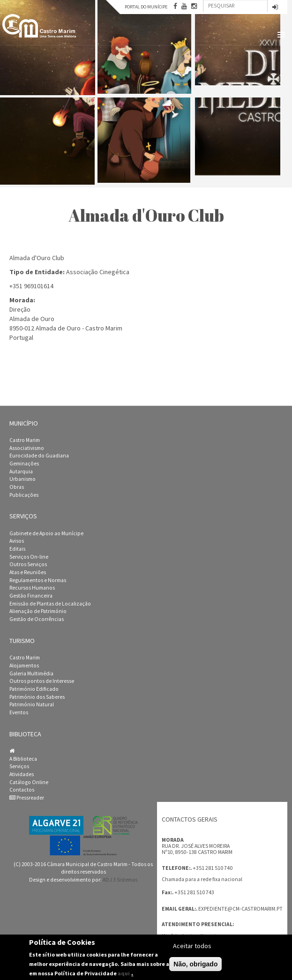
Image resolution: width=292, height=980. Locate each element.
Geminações (24, 464)
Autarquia (21, 471)
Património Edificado (34, 689)
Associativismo (27, 448)
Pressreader (27, 798)
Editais (17, 549)
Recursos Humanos (32, 588)
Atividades (22, 774)
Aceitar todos (192, 946)
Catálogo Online (29, 782)
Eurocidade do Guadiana (39, 456)
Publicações (24, 495)
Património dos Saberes (37, 697)
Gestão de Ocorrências (37, 619)
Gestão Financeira (31, 596)
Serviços (19, 766)
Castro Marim (25, 440)
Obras (17, 487)
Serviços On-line (29, 557)
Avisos (17, 541)
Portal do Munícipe (146, 7)
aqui (124, 974)
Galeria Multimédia (31, 673)
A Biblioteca (23, 759)
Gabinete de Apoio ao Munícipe (46, 533)
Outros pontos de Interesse (42, 681)
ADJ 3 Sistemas (120, 880)
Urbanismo (22, 479)
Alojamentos (24, 666)
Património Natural (32, 704)
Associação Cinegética (98, 272)
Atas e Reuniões (28, 572)
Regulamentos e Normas (38, 580)
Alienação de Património (38, 611)
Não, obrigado (195, 964)
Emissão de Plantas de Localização (50, 604)
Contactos (22, 790)
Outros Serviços (28, 564)
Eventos (19, 712)
